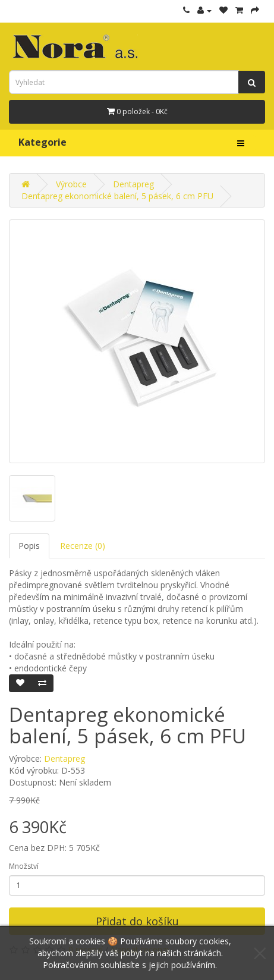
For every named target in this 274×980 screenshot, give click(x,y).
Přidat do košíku (137, 921)
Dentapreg (133, 184)
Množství (24, 866)
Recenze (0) (83, 546)
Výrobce (71, 184)
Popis (29, 546)
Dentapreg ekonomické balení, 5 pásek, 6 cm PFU (117, 196)
